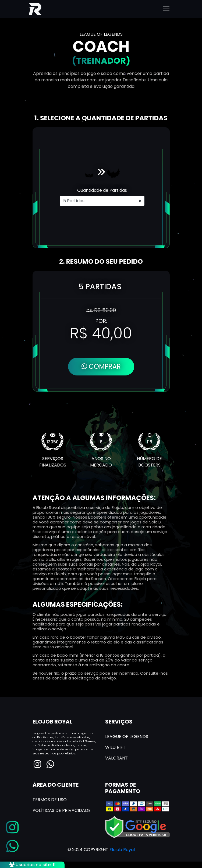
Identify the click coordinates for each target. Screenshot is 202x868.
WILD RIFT (115, 747)
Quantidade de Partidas (102, 190)
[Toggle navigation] (166, 9)
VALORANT (116, 758)
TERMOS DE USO (50, 800)
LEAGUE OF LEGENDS (127, 737)
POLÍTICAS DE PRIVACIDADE (62, 810)
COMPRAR (101, 366)
